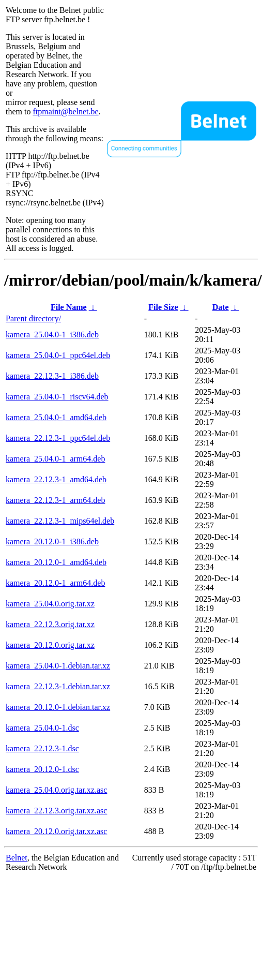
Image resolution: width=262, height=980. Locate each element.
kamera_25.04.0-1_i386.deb (52, 335)
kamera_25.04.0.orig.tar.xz (50, 604)
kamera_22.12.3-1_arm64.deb (55, 500)
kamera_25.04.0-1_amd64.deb (56, 417)
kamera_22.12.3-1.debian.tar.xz (58, 686)
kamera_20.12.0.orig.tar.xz (50, 645)
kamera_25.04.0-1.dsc (42, 728)
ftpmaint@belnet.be (65, 112)
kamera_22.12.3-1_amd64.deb (56, 479)
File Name (69, 307)
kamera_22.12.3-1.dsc (42, 748)
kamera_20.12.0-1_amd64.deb (56, 562)
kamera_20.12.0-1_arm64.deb (55, 583)
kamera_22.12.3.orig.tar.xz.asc (56, 811)
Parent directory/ (33, 318)
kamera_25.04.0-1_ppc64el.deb (58, 355)
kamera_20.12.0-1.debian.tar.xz (58, 707)
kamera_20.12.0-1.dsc (42, 769)
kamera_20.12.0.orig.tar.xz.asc (56, 831)
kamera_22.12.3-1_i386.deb (52, 376)
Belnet (17, 858)
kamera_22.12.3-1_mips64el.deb (60, 521)
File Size (163, 307)
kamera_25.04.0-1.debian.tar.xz (58, 666)
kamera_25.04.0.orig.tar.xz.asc (56, 790)
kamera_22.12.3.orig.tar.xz (50, 624)
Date (221, 307)
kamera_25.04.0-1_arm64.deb (55, 459)
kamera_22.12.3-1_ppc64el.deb (58, 438)
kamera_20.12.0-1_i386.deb (52, 541)
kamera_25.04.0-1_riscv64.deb (57, 397)
